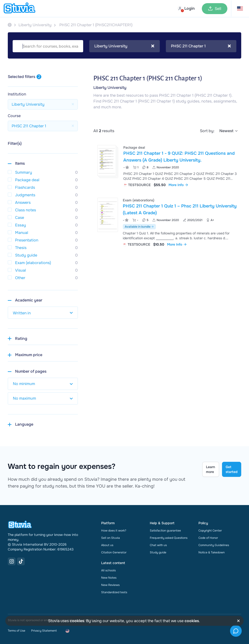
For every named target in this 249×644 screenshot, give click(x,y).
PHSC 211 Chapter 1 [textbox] (201, 46)
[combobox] (124, 46)
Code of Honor (208, 538)
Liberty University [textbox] (124, 46)
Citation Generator (114, 552)
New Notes (109, 578)
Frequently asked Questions (169, 538)
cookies (77, 621)
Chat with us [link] (158, 545)
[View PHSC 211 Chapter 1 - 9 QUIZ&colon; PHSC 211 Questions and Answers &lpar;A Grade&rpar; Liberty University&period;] (167, 166)
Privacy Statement (44, 631)
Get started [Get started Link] (232, 469)
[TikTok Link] (21, 561)
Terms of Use (17, 631)
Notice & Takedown (212, 552)
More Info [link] (178, 185)
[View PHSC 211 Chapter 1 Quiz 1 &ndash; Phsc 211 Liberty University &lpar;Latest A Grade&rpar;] (167, 222)
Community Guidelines (214, 545)
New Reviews (110, 585)
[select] (229, 131)
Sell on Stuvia (111, 538)
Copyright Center (210, 531)
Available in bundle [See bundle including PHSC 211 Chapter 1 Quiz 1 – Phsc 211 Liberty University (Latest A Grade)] (139, 227)
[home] (19, 9)
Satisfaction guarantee (165, 531)
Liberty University (110, 88)
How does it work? (114, 531)
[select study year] (43, 313)
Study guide (158, 552)
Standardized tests (114, 592)
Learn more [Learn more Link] (210, 469)
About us (107, 545)
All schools (108, 570)
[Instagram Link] (12, 561)
